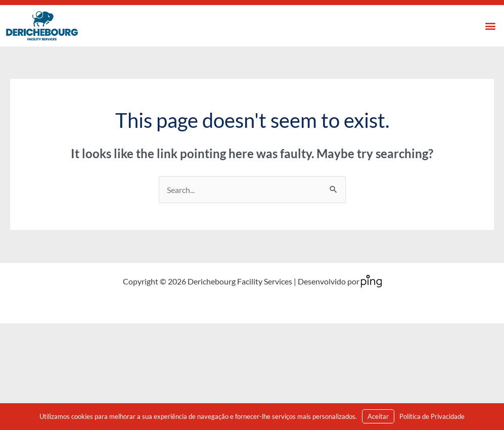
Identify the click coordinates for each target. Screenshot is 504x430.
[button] (491, 26)
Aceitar (378, 416)
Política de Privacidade (432, 416)
